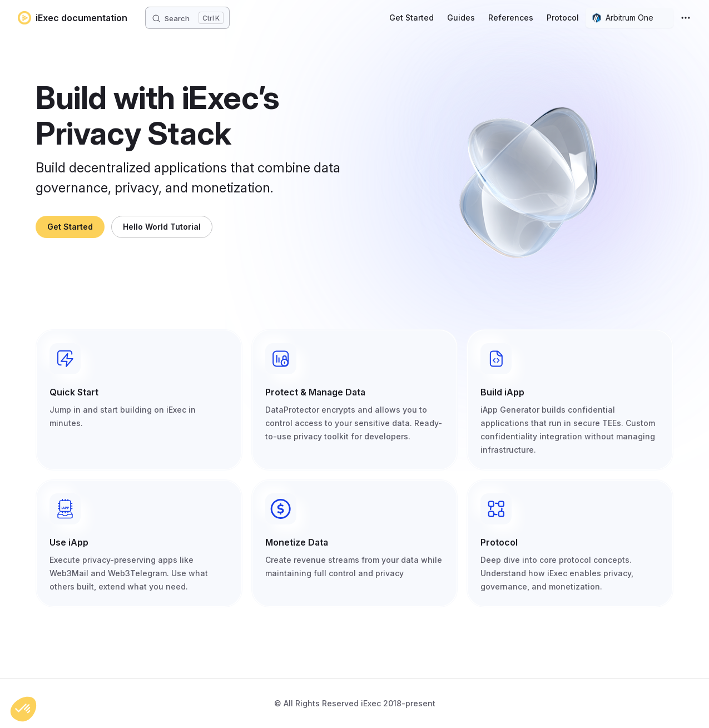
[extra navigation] (686, 18)
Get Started (70, 227)
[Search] (187, 18)
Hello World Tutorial (162, 227)
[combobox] (629, 18)
